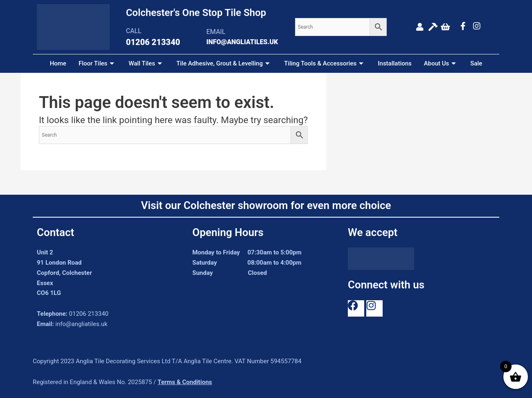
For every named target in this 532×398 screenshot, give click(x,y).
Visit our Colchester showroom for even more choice (266, 205)
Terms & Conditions (185, 382)
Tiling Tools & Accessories (325, 63)
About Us (441, 63)
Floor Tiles (97, 63)
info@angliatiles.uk (81, 324)
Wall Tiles (146, 63)
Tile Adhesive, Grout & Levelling (224, 63)
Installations (395, 63)
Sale (476, 63)
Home (58, 63)
